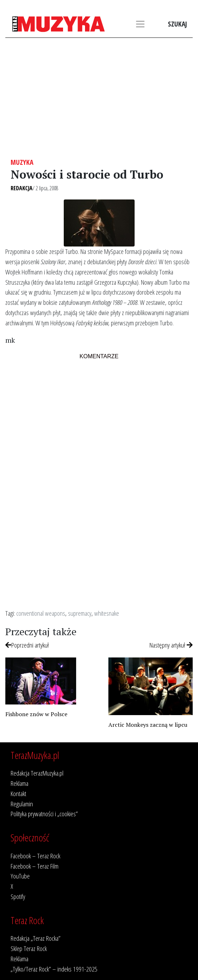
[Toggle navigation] (140, 24)
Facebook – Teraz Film (35, 866)
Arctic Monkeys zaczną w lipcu (148, 725)
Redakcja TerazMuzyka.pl (37, 773)
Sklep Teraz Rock (29, 948)
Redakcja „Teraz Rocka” (36, 938)
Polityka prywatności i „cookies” (44, 814)
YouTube (20, 876)
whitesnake (107, 613)
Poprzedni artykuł (27, 645)
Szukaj (177, 24)
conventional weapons (41, 613)
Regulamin (22, 804)
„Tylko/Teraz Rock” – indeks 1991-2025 (54, 969)
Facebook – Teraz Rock (35, 856)
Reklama (19, 783)
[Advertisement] (99, 98)
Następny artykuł (171, 645)
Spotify (18, 896)
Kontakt (18, 793)
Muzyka (22, 162)
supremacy (80, 613)
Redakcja (22, 188)
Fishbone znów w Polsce (36, 714)
